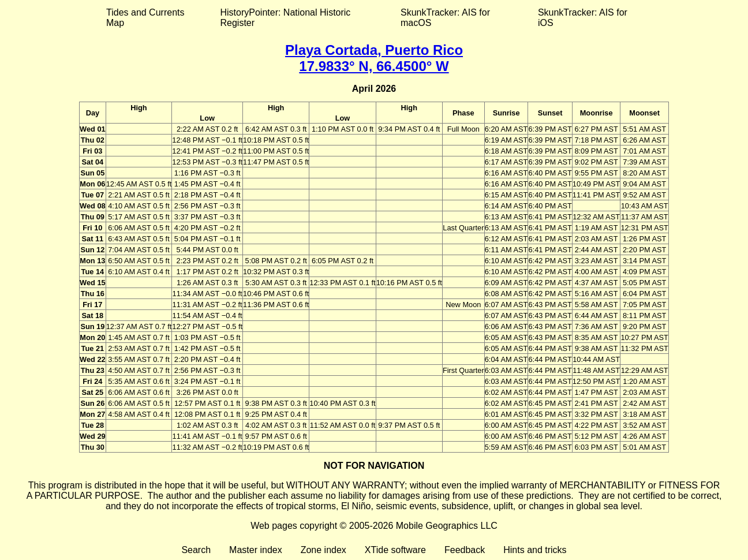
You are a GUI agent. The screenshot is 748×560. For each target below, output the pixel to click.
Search (196, 550)
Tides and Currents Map (145, 18)
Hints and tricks (535, 550)
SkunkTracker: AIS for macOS (445, 18)
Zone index (323, 550)
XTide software (395, 550)
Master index (256, 550)
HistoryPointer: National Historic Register (286, 18)
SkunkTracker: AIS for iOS (583, 18)
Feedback (465, 550)
